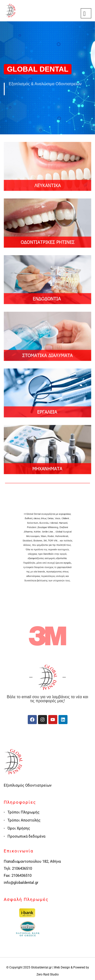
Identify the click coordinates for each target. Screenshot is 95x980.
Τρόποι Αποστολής (24, 820)
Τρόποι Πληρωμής (23, 812)
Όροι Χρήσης (19, 828)
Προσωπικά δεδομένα (26, 836)
